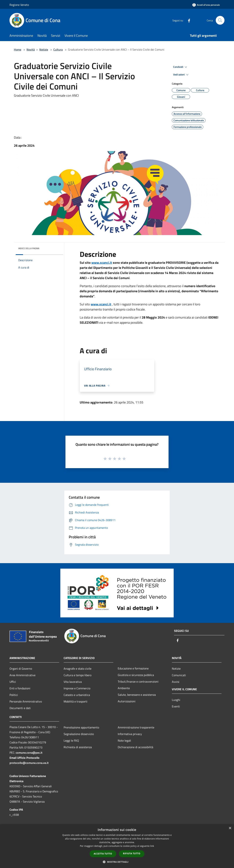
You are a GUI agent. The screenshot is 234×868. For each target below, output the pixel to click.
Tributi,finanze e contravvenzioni (138, 682)
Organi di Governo (21, 669)
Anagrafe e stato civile (78, 669)
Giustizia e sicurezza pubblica (136, 675)
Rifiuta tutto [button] (132, 853)
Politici (14, 695)
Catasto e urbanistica (77, 695)
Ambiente (124, 688)
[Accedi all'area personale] (206, 5)
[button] (117, 862)
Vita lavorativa (73, 682)
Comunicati (179, 675)
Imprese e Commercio (77, 688)
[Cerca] (220, 20)
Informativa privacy (130, 734)
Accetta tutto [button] (103, 854)
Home (18, 50)
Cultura (58, 50)
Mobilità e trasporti (76, 701)
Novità (31, 50)
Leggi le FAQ (71, 741)
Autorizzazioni (127, 701)
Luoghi (176, 700)
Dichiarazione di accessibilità (135, 747)
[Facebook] (188, 20)
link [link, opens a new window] (152, 846)
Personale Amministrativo (26, 701)
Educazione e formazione (133, 668)
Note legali (124, 741)
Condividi (181, 67)
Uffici (13, 682)
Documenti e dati (20, 708)
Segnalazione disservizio (79, 734)
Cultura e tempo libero (78, 675)
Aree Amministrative (22, 675)
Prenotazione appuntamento (81, 727)
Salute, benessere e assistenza (137, 695)
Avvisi (176, 682)
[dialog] (117, 846)
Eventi (176, 706)
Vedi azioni (181, 75)
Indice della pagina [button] (29, 248)
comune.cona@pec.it (29, 753)
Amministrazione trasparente (136, 727)
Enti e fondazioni (20, 688)
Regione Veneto (19, 5)
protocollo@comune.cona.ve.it (29, 763)
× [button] (230, 828)
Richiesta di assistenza (78, 747)
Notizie (44, 50)
